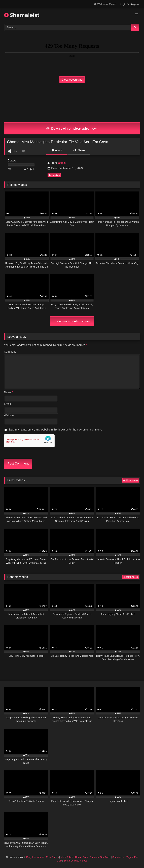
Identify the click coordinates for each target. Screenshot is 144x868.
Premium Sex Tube (100, 857)
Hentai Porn (82, 857)
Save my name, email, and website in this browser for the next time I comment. (55, 430)
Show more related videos (72, 321)
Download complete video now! (72, 128)
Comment (10, 352)
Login (123, 4)
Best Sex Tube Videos (75, 861)
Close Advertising (72, 80)
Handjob (54, 175)
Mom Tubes (52, 857)
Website (9, 415)
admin (62, 163)
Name (8, 392)
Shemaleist (22, 15)
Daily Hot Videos (35, 857)
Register (135, 4)
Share (79, 150)
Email (8, 404)
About (57, 150)
